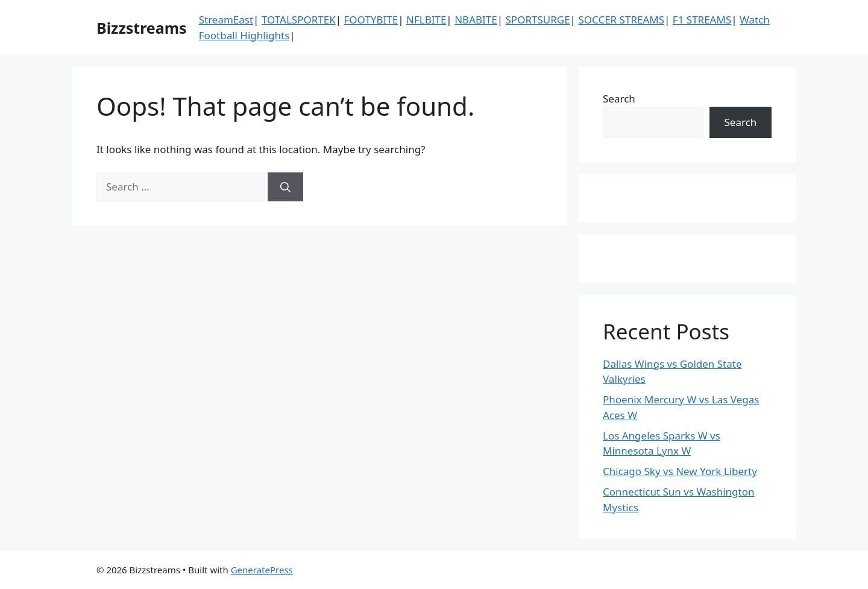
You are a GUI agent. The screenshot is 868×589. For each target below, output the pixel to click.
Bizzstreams (142, 28)
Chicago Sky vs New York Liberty (680, 471)
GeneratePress (262, 570)
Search (619, 99)
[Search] (285, 187)
